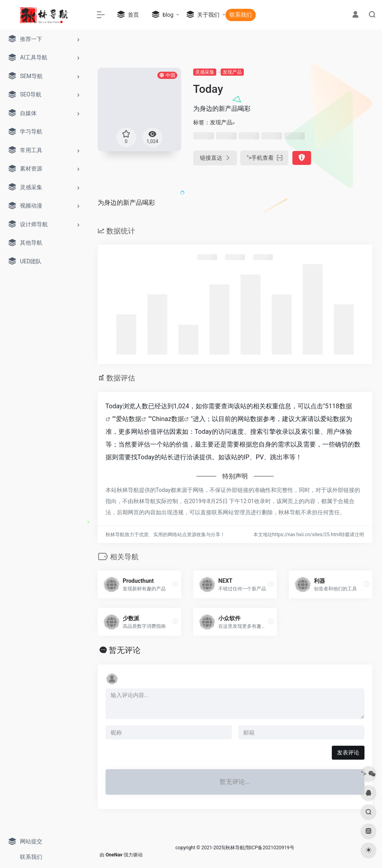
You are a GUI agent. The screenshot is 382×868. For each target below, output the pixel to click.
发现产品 (232, 72)
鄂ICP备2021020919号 (270, 848)
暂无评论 (125, 650)
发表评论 (348, 752)
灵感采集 (205, 72)
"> (264, 158)
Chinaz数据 (168, 419)
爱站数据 (129, 419)
